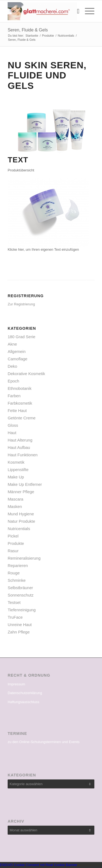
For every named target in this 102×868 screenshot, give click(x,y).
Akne (12, 344)
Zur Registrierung (21, 304)
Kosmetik (16, 462)
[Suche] (75, 11)
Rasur (13, 551)
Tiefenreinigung (22, 610)
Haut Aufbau (19, 447)
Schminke (17, 580)
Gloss (13, 425)
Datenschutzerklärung (25, 693)
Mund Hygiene (21, 514)
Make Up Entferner (25, 484)
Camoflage (18, 359)
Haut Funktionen (23, 455)
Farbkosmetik (20, 403)
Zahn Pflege (19, 632)
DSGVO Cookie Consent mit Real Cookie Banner (39, 865)
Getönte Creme (22, 418)
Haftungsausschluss (23, 702)
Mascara (16, 499)
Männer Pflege (21, 492)
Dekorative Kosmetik (26, 374)
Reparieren (18, 565)
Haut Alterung (20, 440)
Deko (12, 366)
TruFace (15, 617)
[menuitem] (75, 11)
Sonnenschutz (21, 595)
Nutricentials (19, 529)
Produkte (16, 543)
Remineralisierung (24, 558)
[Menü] (87, 11)
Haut (12, 433)
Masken (15, 506)
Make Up (16, 477)
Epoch (13, 381)
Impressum (16, 684)
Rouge (14, 573)
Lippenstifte (18, 470)
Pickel (13, 536)
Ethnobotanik (20, 388)
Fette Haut (17, 410)
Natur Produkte (21, 521)
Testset (14, 602)
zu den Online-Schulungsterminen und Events (44, 742)
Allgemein (17, 351)
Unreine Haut (20, 625)
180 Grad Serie (21, 337)
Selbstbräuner (20, 588)
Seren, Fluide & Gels (28, 30)
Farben (14, 396)
